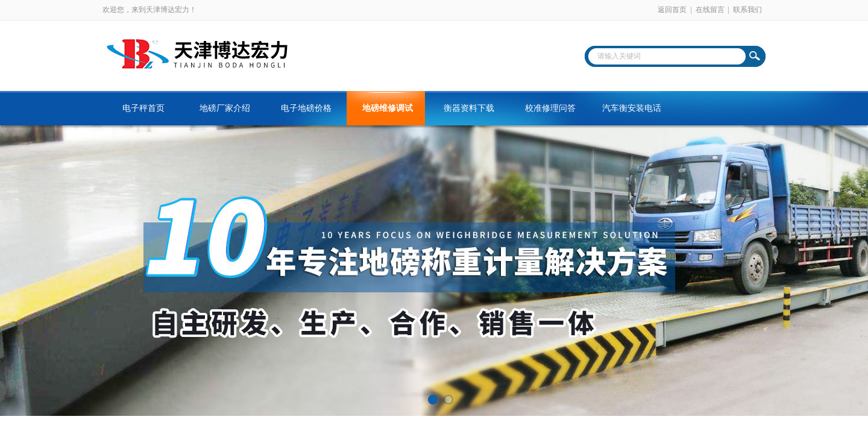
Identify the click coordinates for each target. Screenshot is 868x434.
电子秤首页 (143, 108)
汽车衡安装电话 (632, 108)
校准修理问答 (550, 108)
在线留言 (710, 10)
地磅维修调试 (388, 108)
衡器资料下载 (469, 108)
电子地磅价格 (306, 108)
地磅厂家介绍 (225, 108)
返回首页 (672, 10)
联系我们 (747, 10)
